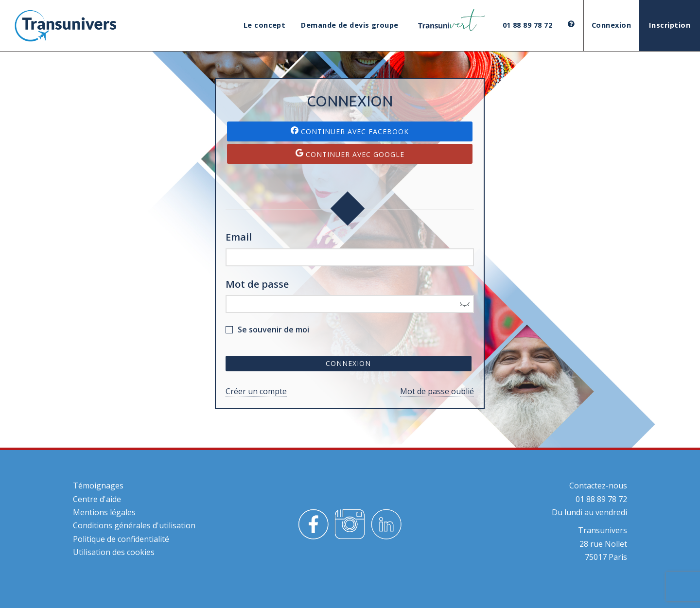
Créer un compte (256, 391)
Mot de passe (257, 284)
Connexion (611, 25)
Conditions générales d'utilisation (134, 525)
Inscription (670, 25)
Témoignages (98, 486)
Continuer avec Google (350, 154)
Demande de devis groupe (350, 25)
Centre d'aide (97, 499)
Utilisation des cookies (114, 552)
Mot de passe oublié (437, 391)
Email (239, 237)
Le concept (265, 25)
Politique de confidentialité (121, 539)
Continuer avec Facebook (350, 131)
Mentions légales (104, 512)
